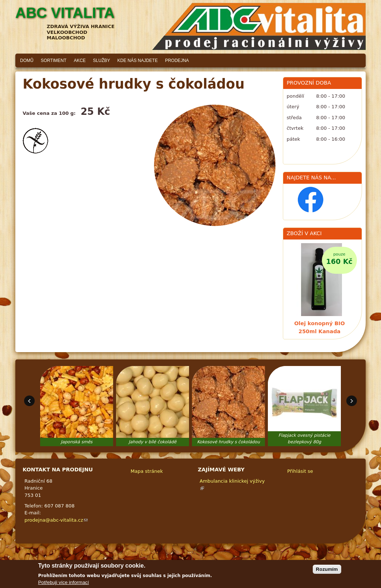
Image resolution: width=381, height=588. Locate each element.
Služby (102, 61)
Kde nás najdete (138, 61)
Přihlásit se (300, 471)
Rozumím (327, 570)
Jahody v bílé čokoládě (153, 442)
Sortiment (54, 61)
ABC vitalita (65, 13)
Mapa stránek (147, 471)
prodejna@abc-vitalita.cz (56, 520)
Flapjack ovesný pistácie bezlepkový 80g (305, 439)
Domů (27, 61)
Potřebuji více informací (63, 582)
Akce (80, 61)
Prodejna (177, 61)
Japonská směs (77, 442)
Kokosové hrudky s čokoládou (228, 442)
